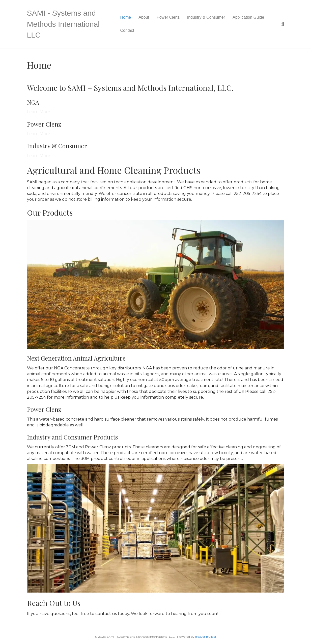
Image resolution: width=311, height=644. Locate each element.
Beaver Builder (206, 637)
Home (126, 17)
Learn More (39, 112)
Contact (127, 30)
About (144, 17)
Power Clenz (168, 17)
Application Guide (248, 17)
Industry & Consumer (206, 17)
